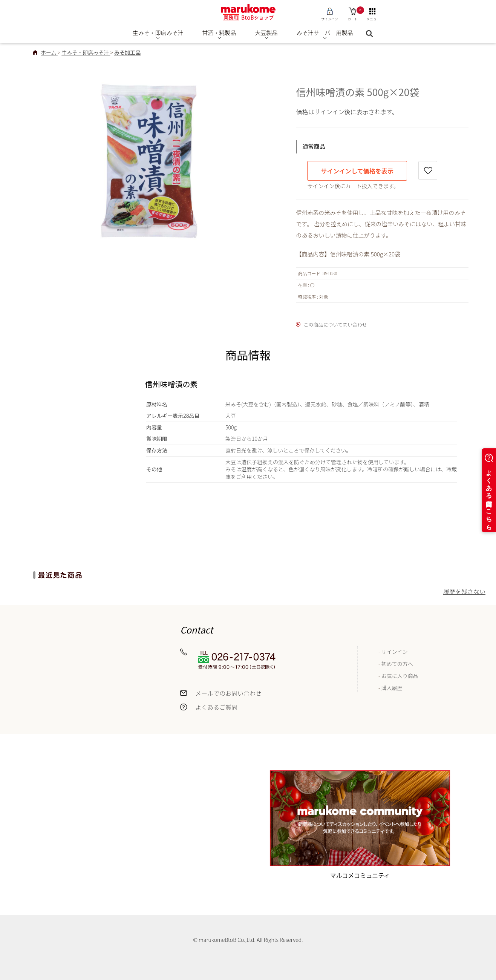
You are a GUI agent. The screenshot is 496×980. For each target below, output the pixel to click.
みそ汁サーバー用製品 (325, 33)
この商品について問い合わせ (335, 324)
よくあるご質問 (216, 707)
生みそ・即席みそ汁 (158, 33)
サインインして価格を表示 (357, 171)
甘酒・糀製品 (219, 33)
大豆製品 (266, 33)
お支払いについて (72, 680)
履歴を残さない (464, 591)
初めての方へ (397, 664)
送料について (66, 652)
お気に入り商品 (400, 676)
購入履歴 (392, 688)
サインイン (395, 652)
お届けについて (69, 666)
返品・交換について (75, 694)
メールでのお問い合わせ (228, 693)
